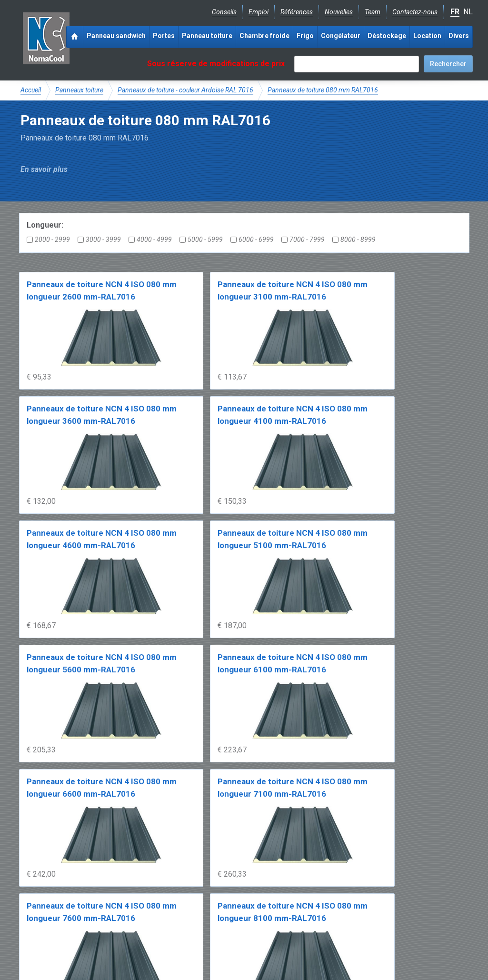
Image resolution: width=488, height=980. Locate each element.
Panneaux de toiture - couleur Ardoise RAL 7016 (185, 90)
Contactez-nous (415, 12)
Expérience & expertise (158, 891)
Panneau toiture (207, 36)
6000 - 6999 (252, 240)
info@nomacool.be (161, 923)
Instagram (96, 923)
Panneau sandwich (116, 36)
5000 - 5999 (201, 240)
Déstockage (387, 36)
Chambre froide (264, 36)
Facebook (45, 923)
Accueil (31, 90)
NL (468, 12)
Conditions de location (183, 945)
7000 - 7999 (303, 240)
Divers (459, 36)
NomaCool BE (41, 891)
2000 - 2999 (48, 240)
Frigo (305, 36)
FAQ (27, 901)
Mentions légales (46, 945)
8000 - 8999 (354, 240)
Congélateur (341, 36)
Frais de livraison (278, 891)
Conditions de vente (110, 945)
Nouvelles (339, 12)
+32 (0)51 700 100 (239, 923)
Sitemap (239, 945)
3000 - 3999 (99, 240)
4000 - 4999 (150, 240)
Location (427, 36)
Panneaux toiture (79, 90)
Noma (46, 38)
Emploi (259, 12)
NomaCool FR (93, 891)
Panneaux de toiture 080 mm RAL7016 (323, 90)
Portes (164, 36)
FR (455, 12)
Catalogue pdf (222, 891)
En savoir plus (44, 169)
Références (297, 12)
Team (373, 12)
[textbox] (357, 64)
